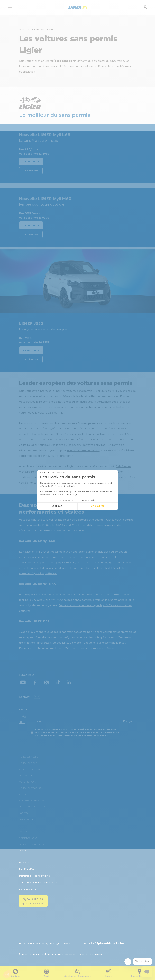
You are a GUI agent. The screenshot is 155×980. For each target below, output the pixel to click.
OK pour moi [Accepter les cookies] (98, 506)
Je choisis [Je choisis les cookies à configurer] (57, 506)
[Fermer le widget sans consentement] (53, 473)
